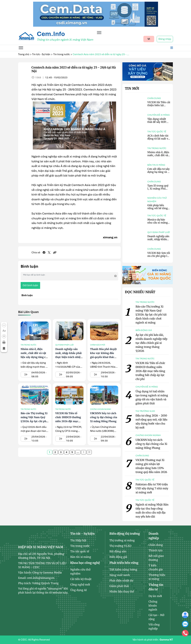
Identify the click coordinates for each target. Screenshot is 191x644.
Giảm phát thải (119, 586)
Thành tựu (156, 550)
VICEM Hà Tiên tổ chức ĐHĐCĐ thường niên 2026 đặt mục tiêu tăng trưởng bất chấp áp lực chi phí (68, 421)
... (78, 452)
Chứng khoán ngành (100, 409)
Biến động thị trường (125, 534)
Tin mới (132, 88)
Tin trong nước (62, 54)
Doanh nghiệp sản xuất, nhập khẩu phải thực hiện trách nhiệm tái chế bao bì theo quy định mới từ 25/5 (69, 357)
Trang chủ (24, 54)
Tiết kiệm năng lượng (123, 569)
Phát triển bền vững (124, 563)
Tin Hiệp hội (78, 540)
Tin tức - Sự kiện (41, 54)
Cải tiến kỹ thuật (81, 579)
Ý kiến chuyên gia (156, 567)
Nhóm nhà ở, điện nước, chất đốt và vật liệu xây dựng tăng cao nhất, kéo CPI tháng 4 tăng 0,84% (35, 357)
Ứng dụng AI (79, 590)
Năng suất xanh (120, 575)
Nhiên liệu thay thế (122, 591)
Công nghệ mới (80, 584)
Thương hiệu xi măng (157, 577)
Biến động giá (118, 557)
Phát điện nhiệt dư (121, 580)
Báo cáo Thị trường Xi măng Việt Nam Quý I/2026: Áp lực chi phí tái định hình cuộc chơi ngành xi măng (34, 421)
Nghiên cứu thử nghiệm (157, 200)
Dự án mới (155, 596)
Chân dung (154, 98)
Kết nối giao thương (156, 558)
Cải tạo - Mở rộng (156, 617)
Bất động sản (118, 551)
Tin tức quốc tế (157, 132)
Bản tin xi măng (156, 165)
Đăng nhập (165, 39)
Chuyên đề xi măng (159, 115)
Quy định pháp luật (65, 345)
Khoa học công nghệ (85, 563)
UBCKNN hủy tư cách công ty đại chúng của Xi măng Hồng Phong (104, 417)
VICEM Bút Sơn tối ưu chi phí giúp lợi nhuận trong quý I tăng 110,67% (159, 257)
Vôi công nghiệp (154, 626)
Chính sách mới (98, 345)
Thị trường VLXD (120, 546)
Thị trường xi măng (122, 540)
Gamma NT (166, 640)
